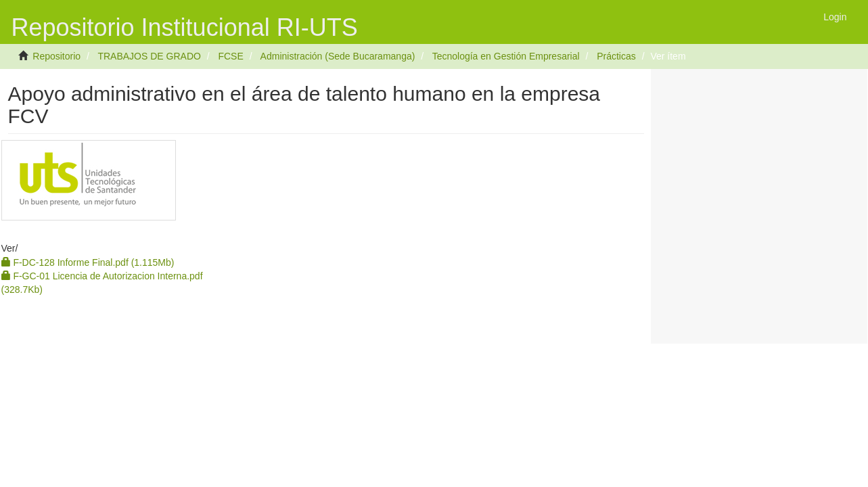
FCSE (230, 56)
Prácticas (616, 56)
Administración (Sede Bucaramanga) (338, 56)
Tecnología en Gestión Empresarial (506, 56)
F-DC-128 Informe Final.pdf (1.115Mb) (88, 262)
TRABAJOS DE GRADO (149, 56)
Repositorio (56, 56)
